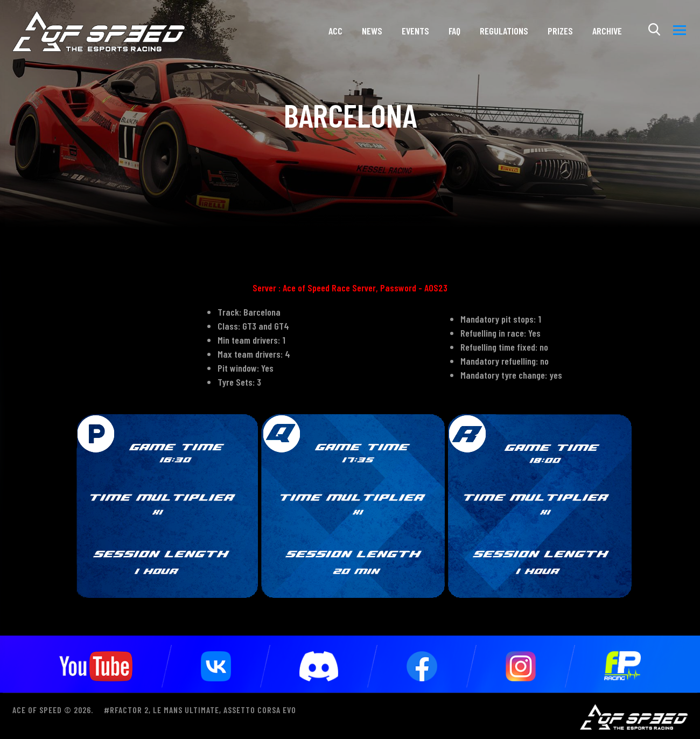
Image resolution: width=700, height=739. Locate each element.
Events (415, 34)
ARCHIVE (607, 34)
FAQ (454, 34)
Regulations (504, 34)
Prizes (560, 34)
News (372, 34)
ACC (335, 34)
